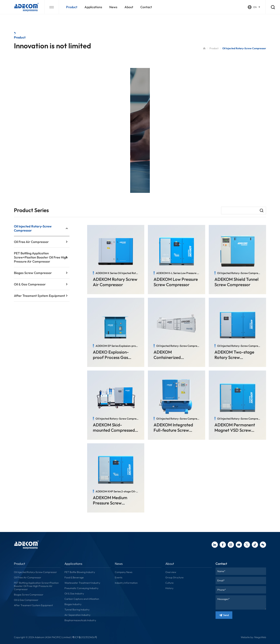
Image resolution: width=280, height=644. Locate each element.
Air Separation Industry (77, 615)
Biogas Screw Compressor (29, 595)
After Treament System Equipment (33, 605)
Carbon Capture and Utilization (82, 599)
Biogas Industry (73, 604)
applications (93, 7)
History (169, 588)
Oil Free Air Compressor (28, 577)
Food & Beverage (74, 577)
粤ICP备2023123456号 (85, 637)
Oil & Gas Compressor (26, 600)
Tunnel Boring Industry (77, 610)
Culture (169, 583)
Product (72, 7)
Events (119, 577)
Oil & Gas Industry (74, 594)
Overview (171, 572)
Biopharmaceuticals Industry (80, 620)
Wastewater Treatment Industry (82, 583)
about (129, 7)
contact (146, 7)
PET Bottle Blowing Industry (80, 572)
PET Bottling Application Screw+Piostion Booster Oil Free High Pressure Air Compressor (36, 586)
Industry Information (126, 583)
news (113, 7)
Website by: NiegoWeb (253, 637)
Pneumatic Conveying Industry (81, 588)
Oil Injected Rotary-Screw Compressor (35, 572)
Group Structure (174, 577)
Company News (124, 572)
